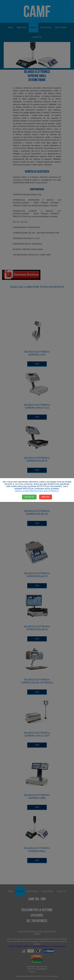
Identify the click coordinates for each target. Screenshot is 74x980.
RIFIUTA (46, 497)
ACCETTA (29, 497)
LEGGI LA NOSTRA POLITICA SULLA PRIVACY (37, 491)
